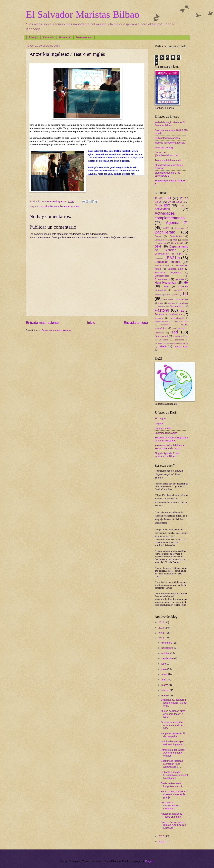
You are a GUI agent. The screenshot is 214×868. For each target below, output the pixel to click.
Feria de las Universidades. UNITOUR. (170, 805)
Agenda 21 (177, 223)
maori (161, 303)
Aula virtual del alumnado (168, 160)
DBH (77, 206)
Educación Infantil (167, 262)
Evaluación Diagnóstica (168, 272)
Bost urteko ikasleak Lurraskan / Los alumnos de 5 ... (172, 764)
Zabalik (162, 346)
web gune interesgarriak (178, 343)
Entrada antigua (136, 323)
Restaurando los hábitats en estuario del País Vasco (170, 447)
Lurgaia (159, 423)
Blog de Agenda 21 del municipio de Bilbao (167, 455)
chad (175, 240)
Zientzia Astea (181, 347)
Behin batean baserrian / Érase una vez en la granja (174, 794)
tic (187, 336)
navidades (184, 303)
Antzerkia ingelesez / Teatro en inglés (172, 815)
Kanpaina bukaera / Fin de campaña (174, 735)
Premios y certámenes (168, 314)
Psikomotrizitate (162, 321)
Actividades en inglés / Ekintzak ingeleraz (173, 743)
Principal (34, 37)
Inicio (91, 323)
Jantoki (158, 294)
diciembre (167, 643)
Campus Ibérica (162, 240)
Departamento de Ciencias (171, 248)
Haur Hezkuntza (165, 283)
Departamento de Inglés (169, 254)
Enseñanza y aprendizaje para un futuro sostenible (171, 439)
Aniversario (180, 228)
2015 (162, 628)
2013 (162, 638)
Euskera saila (175, 269)
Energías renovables (166, 433)
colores (185, 240)
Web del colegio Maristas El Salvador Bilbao (170, 124)
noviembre (167, 648)
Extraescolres (162, 279)
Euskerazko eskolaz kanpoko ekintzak (172, 785)
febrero (166, 690)
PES (182, 311)
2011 (162, 841)
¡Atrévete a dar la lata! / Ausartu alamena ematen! (174, 753)
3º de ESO (175, 202)
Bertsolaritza (176, 236)
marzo (165, 685)
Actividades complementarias (57, 206)
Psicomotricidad (177, 318)
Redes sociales (181, 321)
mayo (165, 674)
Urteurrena (164, 340)
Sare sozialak (178, 328)
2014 (162, 633)
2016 (162, 622)
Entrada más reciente (42, 323)
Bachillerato (165, 232)
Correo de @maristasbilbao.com (167, 154)
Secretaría (159, 333)
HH (186, 283)
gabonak (180, 279)
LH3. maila (168, 299)
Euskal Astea (162, 266)
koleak (177, 294)
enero (165, 695)
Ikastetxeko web (84, 37)
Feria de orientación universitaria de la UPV (172, 725)
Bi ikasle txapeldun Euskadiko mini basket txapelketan (174, 775)
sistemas (177, 336)
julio (164, 664)
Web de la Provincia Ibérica (170, 143)
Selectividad (161, 336)
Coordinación (178, 243)
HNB (166, 286)
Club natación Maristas (167, 138)
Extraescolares (162, 276)
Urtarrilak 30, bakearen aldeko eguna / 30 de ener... (174, 703)
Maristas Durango (164, 148)
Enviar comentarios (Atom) (56, 330)
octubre (166, 653)
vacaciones (179, 340)
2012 (162, 836)
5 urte (181, 206)
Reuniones (166, 325)
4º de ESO (162, 205)
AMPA (166, 228)
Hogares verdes (163, 428)
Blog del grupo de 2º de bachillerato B (168, 174)
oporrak (162, 306)
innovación (178, 290)
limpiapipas (183, 299)
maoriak (171, 303)
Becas (158, 236)
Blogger (149, 861)
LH (186, 294)
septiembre (168, 658)
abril (164, 680)
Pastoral (162, 310)
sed (175, 332)
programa (159, 318)
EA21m (173, 258)
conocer (162, 243)
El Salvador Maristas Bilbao (83, 14)
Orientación (65, 37)
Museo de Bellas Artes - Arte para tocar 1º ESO (174, 714)
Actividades (162, 209)
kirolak (167, 294)
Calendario (49, 37)
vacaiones (159, 343)
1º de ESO (163, 198)
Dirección (159, 258)
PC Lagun (160, 418)
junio (164, 669)
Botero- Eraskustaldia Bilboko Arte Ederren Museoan (173, 825)
